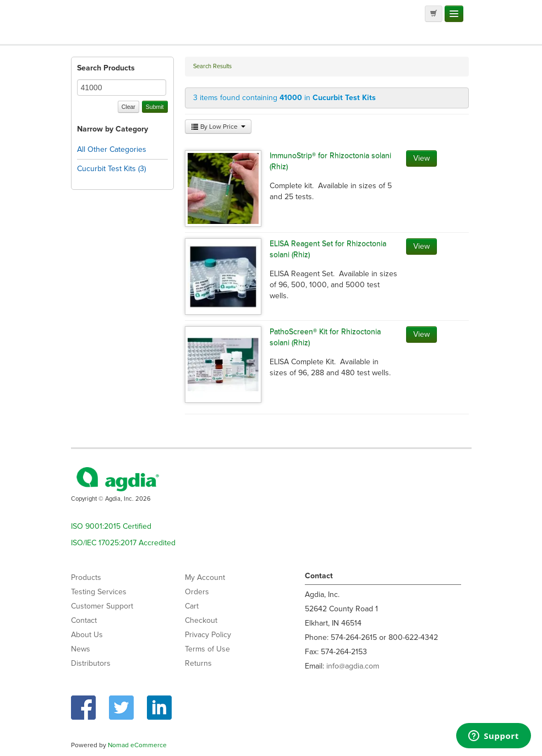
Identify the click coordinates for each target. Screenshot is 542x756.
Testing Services (99, 592)
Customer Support (102, 606)
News (81, 649)
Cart (192, 606)
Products (86, 577)
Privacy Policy (208, 635)
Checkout (201, 620)
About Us (87, 635)
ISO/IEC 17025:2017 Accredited (123, 543)
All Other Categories (112, 149)
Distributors (91, 663)
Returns (198, 663)
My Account (205, 577)
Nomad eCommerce (137, 745)
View (421, 158)
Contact (84, 620)
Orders (197, 592)
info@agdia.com (353, 666)
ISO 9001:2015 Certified (111, 526)
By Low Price (218, 127)
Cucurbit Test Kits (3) (111, 169)
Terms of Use (207, 649)
